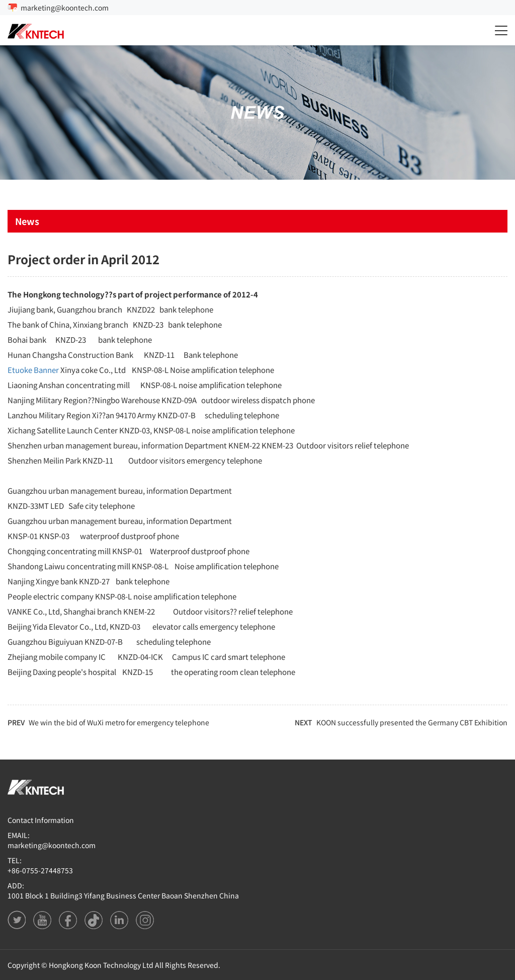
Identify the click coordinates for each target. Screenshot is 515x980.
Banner (46, 370)
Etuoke (20, 370)
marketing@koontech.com (65, 8)
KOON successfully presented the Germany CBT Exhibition (412, 722)
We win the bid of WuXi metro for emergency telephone (119, 722)
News (27, 221)
